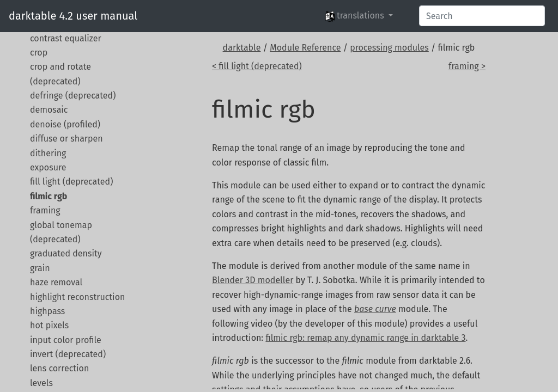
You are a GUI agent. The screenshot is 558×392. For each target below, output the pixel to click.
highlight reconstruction (77, 297)
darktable (242, 48)
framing (45, 210)
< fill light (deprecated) (257, 66)
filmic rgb (48, 196)
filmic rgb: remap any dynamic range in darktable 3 (365, 338)
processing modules (389, 48)
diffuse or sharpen (66, 139)
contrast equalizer (66, 38)
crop (39, 53)
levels (41, 383)
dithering (48, 153)
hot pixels (49, 325)
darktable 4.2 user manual (73, 16)
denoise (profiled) (65, 124)
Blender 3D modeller (253, 280)
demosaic (49, 110)
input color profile (66, 340)
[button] (359, 16)
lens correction (59, 368)
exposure (48, 167)
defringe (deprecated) (73, 96)
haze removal (56, 282)
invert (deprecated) (68, 354)
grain (40, 268)
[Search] (482, 16)
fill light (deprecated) (71, 182)
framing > (467, 66)
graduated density (66, 253)
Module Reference (305, 48)
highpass (47, 311)
